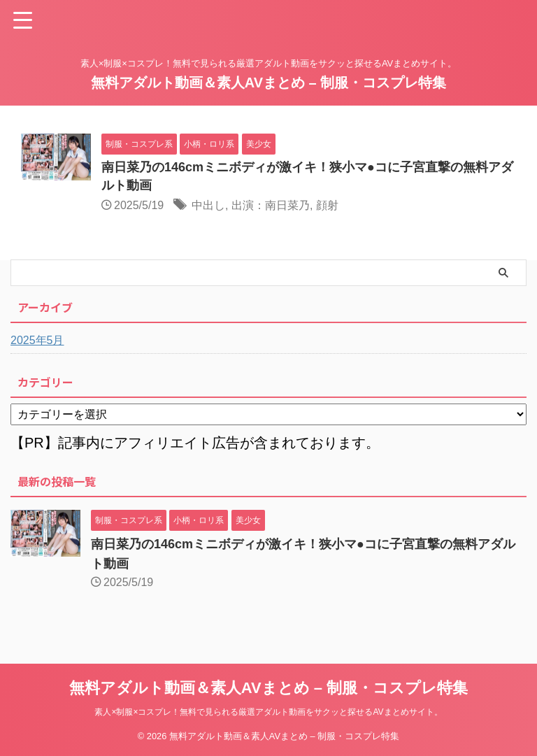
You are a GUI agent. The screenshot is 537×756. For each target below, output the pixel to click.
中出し (208, 205)
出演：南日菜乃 (271, 205)
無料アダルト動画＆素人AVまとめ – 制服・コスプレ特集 (269, 83)
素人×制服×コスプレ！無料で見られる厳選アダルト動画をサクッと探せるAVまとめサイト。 (268, 712)
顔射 (327, 205)
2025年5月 (37, 340)
